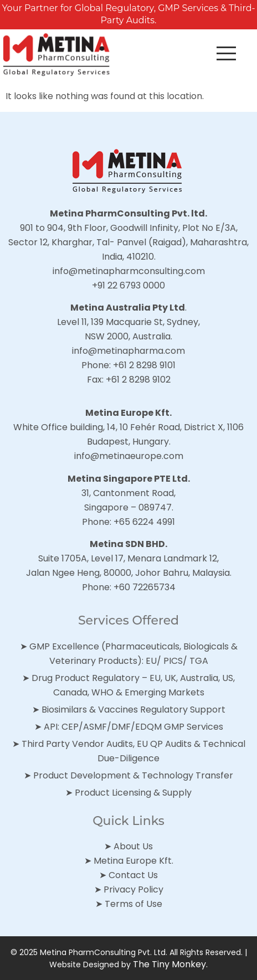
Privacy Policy (133, 889)
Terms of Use (133, 904)
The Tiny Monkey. (170, 964)
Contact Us (133, 875)
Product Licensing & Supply (133, 793)
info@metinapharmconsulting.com (129, 271)
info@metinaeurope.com (129, 456)
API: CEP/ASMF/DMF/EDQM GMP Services (133, 727)
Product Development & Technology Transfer (133, 775)
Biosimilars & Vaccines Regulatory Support (133, 710)
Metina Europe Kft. (133, 861)
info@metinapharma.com (128, 351)
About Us (133, 846)
